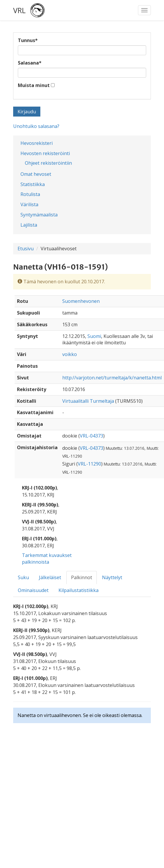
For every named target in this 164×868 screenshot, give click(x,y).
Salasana (30, 63)
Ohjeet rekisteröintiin (48, 163)
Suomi (94, 336)
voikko (70, 354)
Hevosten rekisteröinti (45, 153)
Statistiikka (33, 184)
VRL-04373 (92, 436)
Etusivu (26, 249)
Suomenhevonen (81, 301)
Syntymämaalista (39, 215)
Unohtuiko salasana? (36, 126)
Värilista (29, 204)
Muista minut (34, 85)
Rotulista (30, 194)
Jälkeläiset (50, 577)
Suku (23, 577)
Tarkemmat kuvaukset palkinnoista (47, 559)
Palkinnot (82, 577)
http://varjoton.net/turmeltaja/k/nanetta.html (112, 378)
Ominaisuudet (33, 590)
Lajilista (29, 225)
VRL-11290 (89, 464)
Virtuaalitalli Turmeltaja (88, 401)
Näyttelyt (112, 577)
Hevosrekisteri (37, 143)
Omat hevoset (36, 174)
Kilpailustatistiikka (78, 590)
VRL (19, 10)
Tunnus (28, 40)
